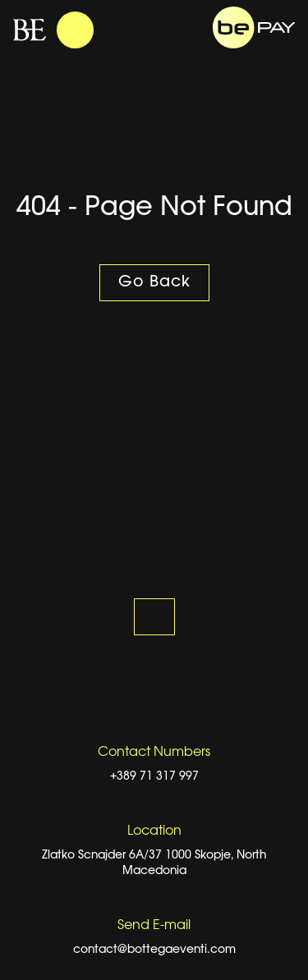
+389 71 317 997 (154, 776)
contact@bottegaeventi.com (154, 950)
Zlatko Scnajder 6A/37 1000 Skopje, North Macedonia (154, 863)
